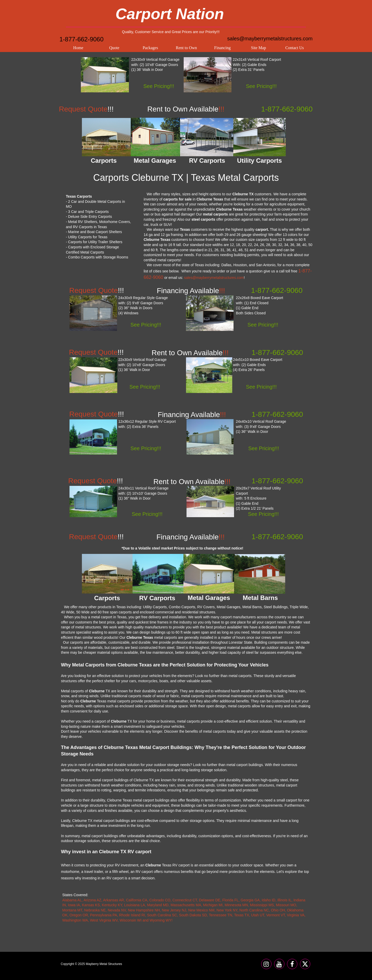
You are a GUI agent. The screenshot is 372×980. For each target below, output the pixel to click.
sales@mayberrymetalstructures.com (270, 39)
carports (262, 240)
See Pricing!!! (159, 86)
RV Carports (157, 598)
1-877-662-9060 (82, 39)
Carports (107, 598)
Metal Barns (260, 598)
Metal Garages (209, 598)
